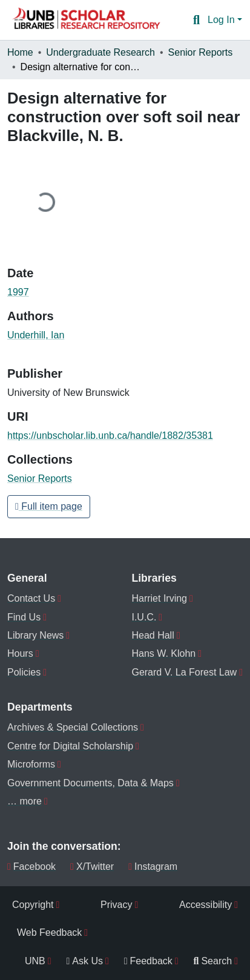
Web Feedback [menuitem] (49, 932)
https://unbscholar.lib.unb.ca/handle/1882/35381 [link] (110, 436)
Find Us (24, 617)
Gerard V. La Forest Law (184, 672)
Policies (24, 672)
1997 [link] (18, 292)
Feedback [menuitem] (148, 961)
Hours (20, 653)
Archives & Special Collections (73, 727)
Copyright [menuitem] (33, 905)
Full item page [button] (49, 506)
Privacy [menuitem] (116, 905)
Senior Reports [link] (201, 52)
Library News (35, 635)
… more (25, 801)
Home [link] (20, 52)
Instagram (153, 867)
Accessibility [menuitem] (206, 905)
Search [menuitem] (213, 961)
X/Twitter (92, 867)
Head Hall (153, 635)
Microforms (31, 764)
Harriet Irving (159, 598)
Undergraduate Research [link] (100, 52)
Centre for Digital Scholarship (70, 746)
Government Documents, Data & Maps (90, 783)
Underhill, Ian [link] (36, 335)
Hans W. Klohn (163, 653)
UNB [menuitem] (35, 961)
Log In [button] (222, 20)
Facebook (31, 867)
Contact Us (31, 598)
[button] (86, 20)
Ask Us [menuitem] (84, 961)
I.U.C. (144, 617)
